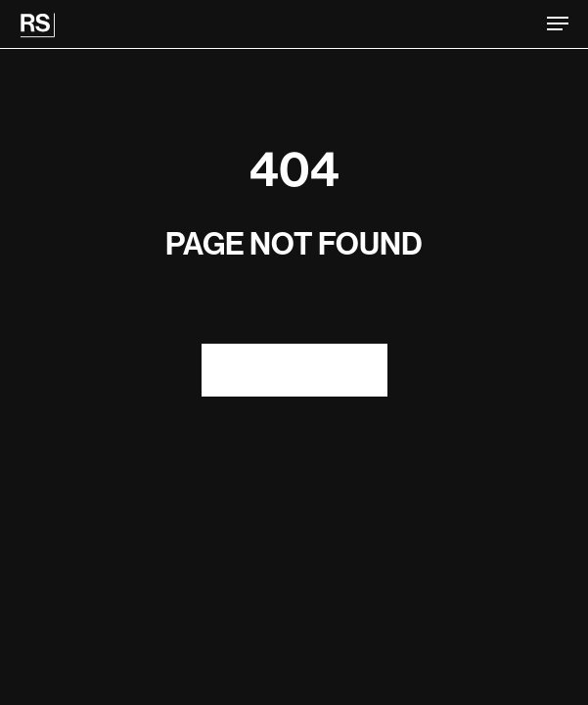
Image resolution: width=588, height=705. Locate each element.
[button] (558, 23)
